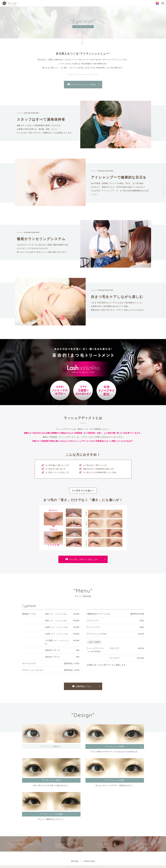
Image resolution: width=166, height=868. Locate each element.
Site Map (75, 861)
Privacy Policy (89, 861)
